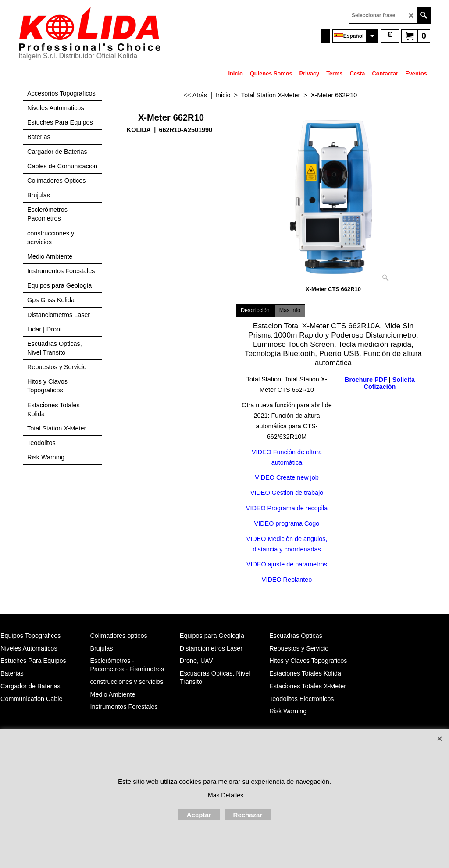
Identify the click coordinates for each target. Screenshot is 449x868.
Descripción (255, 310)
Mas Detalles (226, 795)
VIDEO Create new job (287, 477)
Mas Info (290, 310)
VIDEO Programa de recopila (287, 508)
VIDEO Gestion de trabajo (287, 493)
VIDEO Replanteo (287, 580)
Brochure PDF (366, 380)
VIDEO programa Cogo (287, 523)
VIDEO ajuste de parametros (287, 564)
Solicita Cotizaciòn (389, 383)
